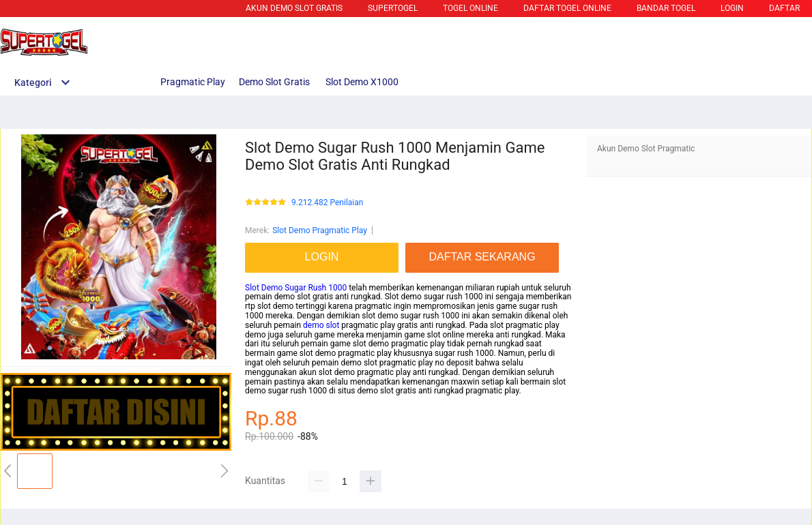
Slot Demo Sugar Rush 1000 (296, 288)
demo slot (321, 325)
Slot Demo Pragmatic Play (320, 230)
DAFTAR (784, 8)
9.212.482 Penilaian (327, 203)
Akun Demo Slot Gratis (294, 8)
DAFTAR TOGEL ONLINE (567, 8)
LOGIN (732, 8)
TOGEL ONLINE (470, 8)
